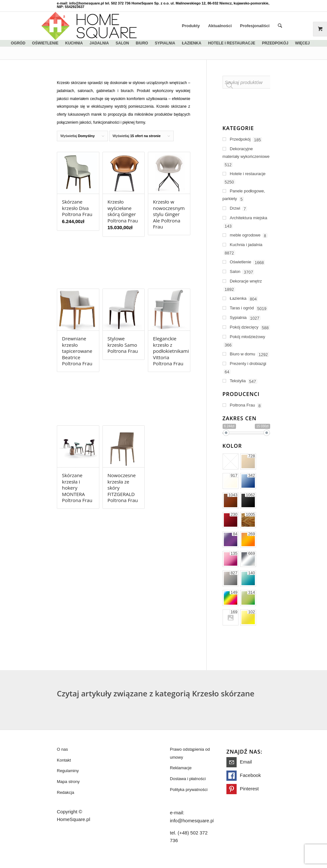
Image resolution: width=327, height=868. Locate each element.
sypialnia (165, 43)
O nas (62, 749)
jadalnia (99, 43)
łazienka (192, 43)
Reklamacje (181, 768)
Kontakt (64, 760)
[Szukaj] (280, 26)
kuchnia (74, 43)
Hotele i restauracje (232, 43)
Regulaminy (68, 771)
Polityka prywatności (189, 790)
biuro (142, 43)
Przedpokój (275, 43)
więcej (302, 43)
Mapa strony (68, 782)
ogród (18, 43)
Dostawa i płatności (188, 779)
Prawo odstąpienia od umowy (190, 753)
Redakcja (65, 792)
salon (122, 43)
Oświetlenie (45, 43)
